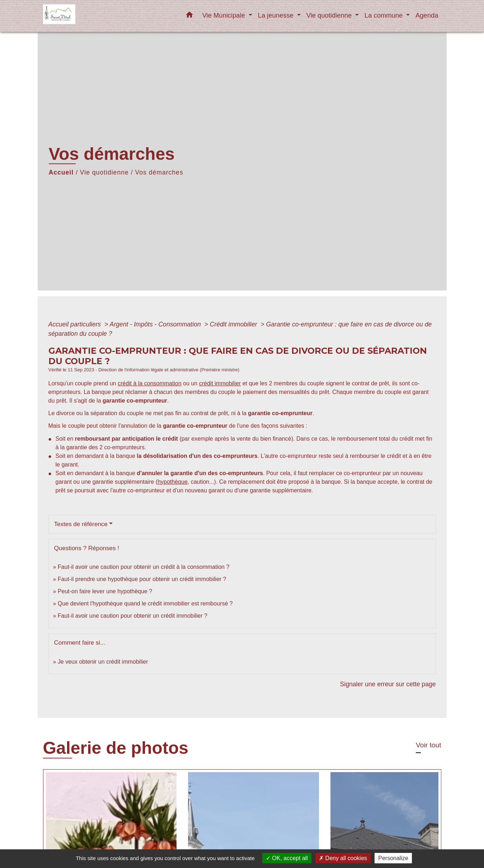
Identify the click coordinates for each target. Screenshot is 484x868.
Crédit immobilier (234, 324)
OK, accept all (287, 858)
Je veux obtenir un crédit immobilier (103, 662)
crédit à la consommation (150, 383)
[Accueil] (88, 16)
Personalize (393, 858)
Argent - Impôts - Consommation (156, 324)
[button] (189, 16)
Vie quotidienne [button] (330, 15)
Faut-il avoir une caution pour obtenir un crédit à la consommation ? (144, 567)
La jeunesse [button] (277, 15)
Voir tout (428, 745)
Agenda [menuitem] (427, 15)
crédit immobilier (220, 383)
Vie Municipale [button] (225, 15)
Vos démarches (159, 172)
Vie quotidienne (104, 172)
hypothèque (173, 482)
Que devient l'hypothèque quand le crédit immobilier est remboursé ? (145, 604)
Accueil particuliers (76, 324)
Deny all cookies (343, 858)
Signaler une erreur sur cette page (388, 684)
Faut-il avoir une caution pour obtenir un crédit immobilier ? (133, 616)
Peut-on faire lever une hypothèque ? (105, 591)
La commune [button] (384, 15)
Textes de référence (81, 524)
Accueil (61, 172)
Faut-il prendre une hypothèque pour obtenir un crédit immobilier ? (142, 579)
